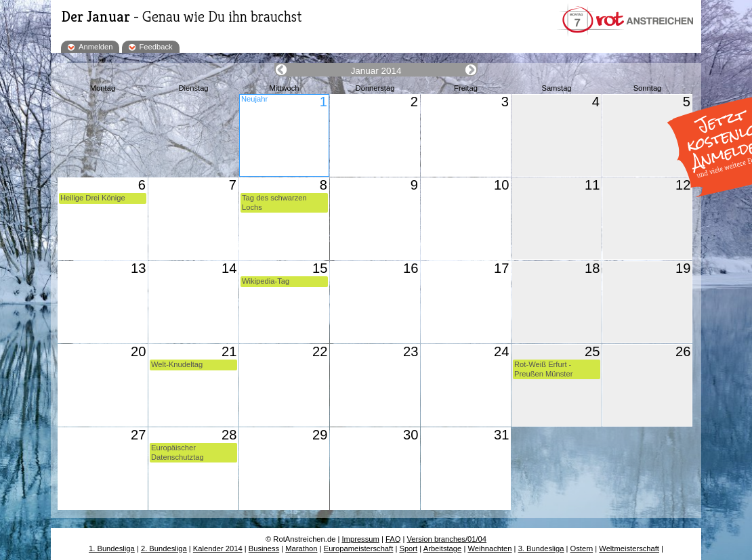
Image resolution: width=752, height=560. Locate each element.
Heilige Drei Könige (93, 198)
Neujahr (254, 99)
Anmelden (96, 47)
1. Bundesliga (112, 548)
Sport (408, 548)
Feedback (156, 47)
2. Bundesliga (164, 548)
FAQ (393, 539)
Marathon (301, 548)
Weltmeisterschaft (629, 548)
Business (264, 548)
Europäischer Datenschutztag (177, 452)
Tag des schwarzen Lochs (274, 202)
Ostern (582, 548)
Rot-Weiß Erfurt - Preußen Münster (543, 369)
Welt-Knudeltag (177, 364)
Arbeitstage (443, 548)
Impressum (361, 539)
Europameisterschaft (359, 548)
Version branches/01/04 (446, 539)
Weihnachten (489, 548)
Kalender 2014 (218, 548)
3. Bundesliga (541, 548)
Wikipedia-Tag (266, 281)
